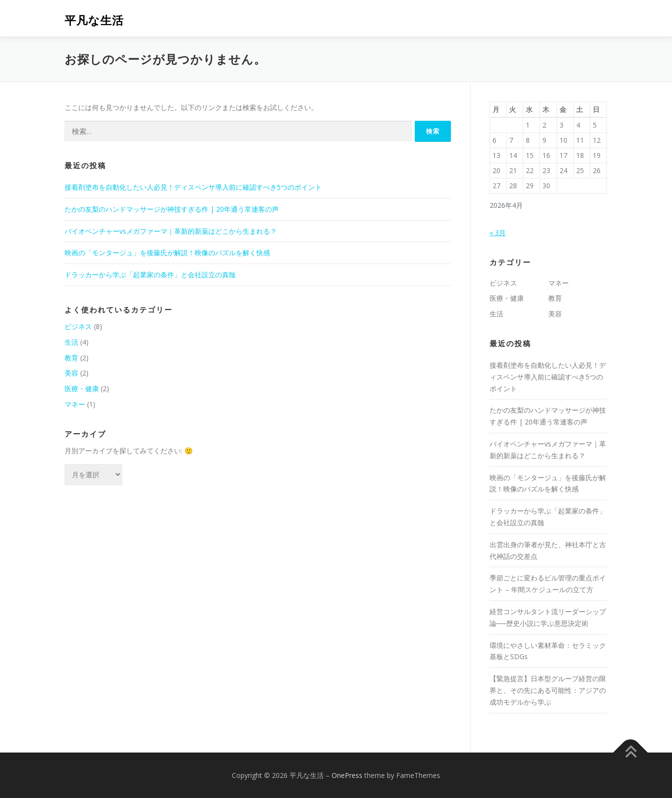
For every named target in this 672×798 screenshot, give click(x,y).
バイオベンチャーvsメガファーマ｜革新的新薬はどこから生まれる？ (171, 231)
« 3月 (498, 233)
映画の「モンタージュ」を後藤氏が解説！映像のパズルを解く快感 (167, 253)
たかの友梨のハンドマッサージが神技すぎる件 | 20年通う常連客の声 (172, 209)
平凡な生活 (94, 20)
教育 (71, 358)
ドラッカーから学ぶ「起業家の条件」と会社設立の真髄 (150, 275)
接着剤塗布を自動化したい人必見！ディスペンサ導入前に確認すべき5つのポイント (193, 187)
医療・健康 (82, 388)
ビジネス (78, 326)
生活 (71, 342)
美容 (71, 373)
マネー (75, 404)
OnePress (347, 775)
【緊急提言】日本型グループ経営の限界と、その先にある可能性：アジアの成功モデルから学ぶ (548, 690)
